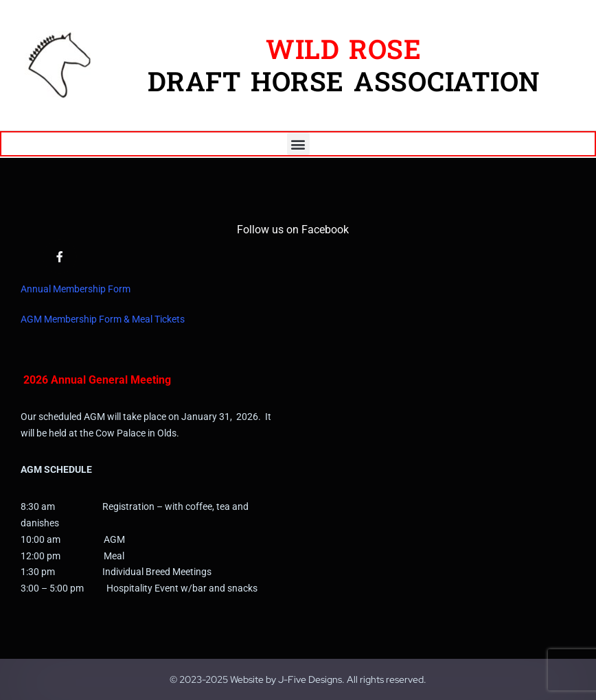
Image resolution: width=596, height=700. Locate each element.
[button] (298, 144)
